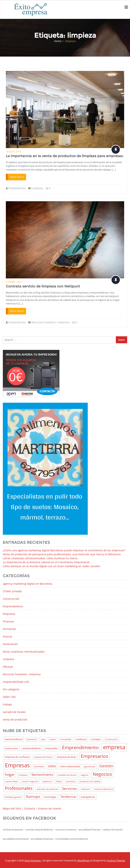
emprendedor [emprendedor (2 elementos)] (12, 748)
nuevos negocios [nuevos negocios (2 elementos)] (30, 781)
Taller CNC (9, 697)
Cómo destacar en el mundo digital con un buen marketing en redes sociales (52, 566)
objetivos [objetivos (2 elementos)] (47, 781)
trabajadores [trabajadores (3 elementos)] (88, 797)
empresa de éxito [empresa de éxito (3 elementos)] (67, 757)
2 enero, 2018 (14, 282)
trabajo (7, 704)
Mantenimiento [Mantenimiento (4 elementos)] (42, 775)
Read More (17, 177)
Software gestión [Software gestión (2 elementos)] (13, 797)
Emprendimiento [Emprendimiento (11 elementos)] (80, 747)
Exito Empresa (33, 860)
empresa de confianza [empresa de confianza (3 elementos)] (17, 757)
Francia (7, 636)
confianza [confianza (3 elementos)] (81, 739)
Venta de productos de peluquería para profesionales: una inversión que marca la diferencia (62, 554)
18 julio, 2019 (13, 152)
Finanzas (8, 621)
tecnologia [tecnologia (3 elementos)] (50, 797)
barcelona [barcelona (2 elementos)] (32, 739)
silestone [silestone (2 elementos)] (85, 789)
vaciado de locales (14, 712)
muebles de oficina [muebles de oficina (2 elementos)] (67, 775)
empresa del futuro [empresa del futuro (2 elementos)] (43, 757)
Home (58, 41)
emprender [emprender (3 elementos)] (51, 748)
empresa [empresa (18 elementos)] (114, 747)
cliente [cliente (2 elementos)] (52, 739)
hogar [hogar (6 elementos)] (10, 774)
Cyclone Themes (116, 860)
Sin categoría (11, 689)
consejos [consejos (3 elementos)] (96, 739)
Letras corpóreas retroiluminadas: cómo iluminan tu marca (40, 558)
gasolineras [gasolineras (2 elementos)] (90, 767)
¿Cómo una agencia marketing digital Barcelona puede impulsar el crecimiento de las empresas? (64, 550)
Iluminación (10, 644)
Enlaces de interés (50, 808)
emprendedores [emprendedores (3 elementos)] (32, 748)
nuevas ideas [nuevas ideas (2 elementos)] (11, 781)
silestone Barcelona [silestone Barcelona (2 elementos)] (104, 789)
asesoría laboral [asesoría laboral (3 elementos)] (14, 739)
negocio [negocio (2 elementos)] (84, 775)
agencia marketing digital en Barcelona (28, 584)
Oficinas (8, 667)
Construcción (11, 599)
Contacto (30, 808)
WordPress (83, 860)
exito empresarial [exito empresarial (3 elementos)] (70, 766)
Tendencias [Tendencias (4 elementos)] (68, 797)
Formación (9, 629)
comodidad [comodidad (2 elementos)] (66, 739)
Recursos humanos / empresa (50, 322)
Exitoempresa (17, 188)
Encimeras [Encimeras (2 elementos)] (39, 767)
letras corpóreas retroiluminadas (24, 652)
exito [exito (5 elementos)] (52, 766)
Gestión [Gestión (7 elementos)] (106, 766)
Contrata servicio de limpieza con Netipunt (43, 286)
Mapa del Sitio (12, 808)
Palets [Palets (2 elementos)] (59, 781)
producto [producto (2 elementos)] (71, 781)
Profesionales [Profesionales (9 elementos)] (19, 788)
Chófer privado (12, 591)
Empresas (9, 614)
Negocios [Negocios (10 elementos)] (102, 774)
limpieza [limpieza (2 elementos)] (23, 775)
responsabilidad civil (16, 682)
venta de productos (15, 719)
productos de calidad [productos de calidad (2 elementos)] (90, 781)
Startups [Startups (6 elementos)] (33, 796)
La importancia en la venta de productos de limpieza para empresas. (65, 156)
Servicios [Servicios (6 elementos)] (69, 788)
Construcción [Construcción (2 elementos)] (111, 739)
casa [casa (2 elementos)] (43, 739)
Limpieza (37, 188)
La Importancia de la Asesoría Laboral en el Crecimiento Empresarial (46, 562)
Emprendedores (13, 606)
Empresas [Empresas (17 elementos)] (17, 765)
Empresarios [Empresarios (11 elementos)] (94, 756)
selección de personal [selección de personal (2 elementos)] (47, 789)
